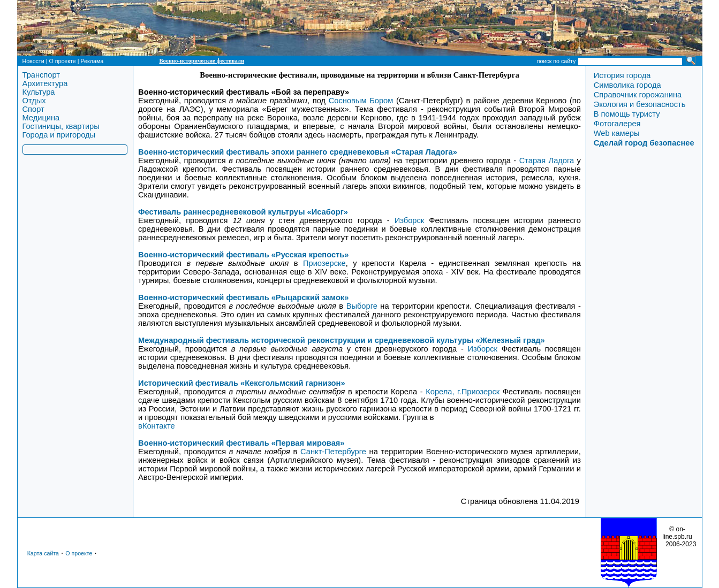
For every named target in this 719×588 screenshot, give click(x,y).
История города (622, 75)
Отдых (34, 101)
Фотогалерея (617, 124)
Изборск (410, 220)
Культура (39, 92)
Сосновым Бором (361, 101)
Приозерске (324, 263)
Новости (33, 61)
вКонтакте (157, 426)
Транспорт (41, 75)
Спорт (33, 109)
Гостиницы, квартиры (61, 126)
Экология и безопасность (640, 104)
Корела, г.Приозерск (463, 392)
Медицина (41, 118)
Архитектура (45, 83)
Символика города (627, 85)
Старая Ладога (547, 161)
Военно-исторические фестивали (202, 61)
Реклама (92, 61)
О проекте (62, 61)
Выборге (362, 306)
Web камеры (617, 133)
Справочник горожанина (638, 95)
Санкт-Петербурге (333, 452)
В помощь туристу (627, 114)
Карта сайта (43, 553)
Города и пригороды (59, 135)
